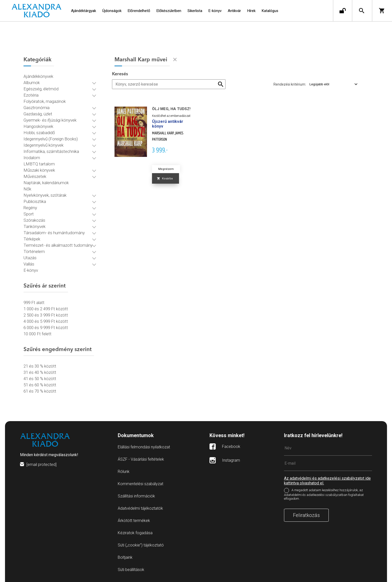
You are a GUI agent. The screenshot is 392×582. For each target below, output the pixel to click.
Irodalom (32, 158)
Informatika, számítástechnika (51, 151)
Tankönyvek (34, 226)
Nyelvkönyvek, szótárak (45, 195)
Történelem (34, 251)
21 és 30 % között (40, 366)
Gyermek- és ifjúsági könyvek (50, 120)
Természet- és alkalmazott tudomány (58, 245)
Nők (27, 189)
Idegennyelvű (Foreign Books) (51, 139)
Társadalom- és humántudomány (54, 233)
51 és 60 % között (40, 385)
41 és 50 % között (40, 379)
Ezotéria (31, 95)
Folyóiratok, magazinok (45, 101)
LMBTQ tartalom (39, 164)
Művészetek (35, 176)
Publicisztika (35, 201)
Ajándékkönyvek (38, 76)
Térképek (32, 239)
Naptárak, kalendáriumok (46, 183)
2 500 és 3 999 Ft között (46, 315)
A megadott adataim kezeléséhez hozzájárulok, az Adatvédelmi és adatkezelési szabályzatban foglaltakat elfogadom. (324, 494)
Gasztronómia (36, 108)
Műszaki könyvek (39, 170)
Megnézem (166, 169)
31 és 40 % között (40, 372)
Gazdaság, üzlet (38, 114)
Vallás (29, 264)
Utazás (30, 258)
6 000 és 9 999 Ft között (46, 328)
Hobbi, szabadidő (39, 133)
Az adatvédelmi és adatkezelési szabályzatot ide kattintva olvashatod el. (327, 481)
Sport (29, 214)
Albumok (32, 83)
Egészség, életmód (41, 89)
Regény (30, 208)
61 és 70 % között (40, 391)
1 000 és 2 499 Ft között (46, 309)
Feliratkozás (306, 515)
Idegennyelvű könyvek (43, 145)
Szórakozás (34, 220)
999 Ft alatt (34, 303)
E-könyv (31, 270)
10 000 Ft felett (37, 334)
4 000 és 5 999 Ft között (46, 321)
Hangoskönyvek (38, 126)
